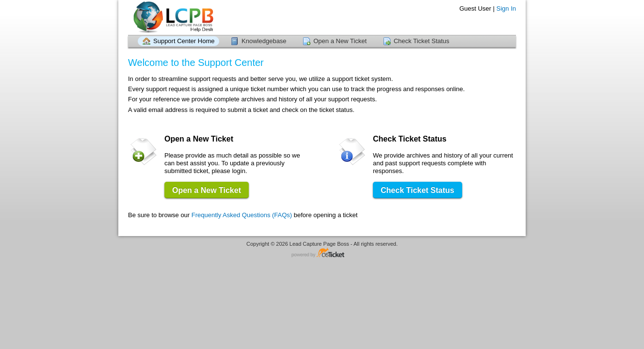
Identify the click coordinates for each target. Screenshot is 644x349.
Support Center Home (184, 41)
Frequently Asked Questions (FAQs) (242, 215)
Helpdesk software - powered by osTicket (322, 253)
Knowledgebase (264, 41)
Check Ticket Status (422, 41)
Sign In (506, 8)
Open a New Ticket (340, 41)
